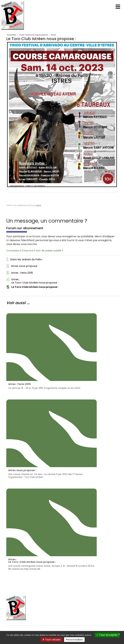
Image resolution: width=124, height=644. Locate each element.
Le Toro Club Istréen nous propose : (32, 288)
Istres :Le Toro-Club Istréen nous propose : (32, 281)
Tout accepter (107, 635)
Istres (53, 35)
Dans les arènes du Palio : (25, 260)
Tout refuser (52, 640)
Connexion (13, 251)
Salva (39, 205)
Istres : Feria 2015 (20, 274)
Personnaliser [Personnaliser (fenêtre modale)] (74, 640)
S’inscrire (28, 251)
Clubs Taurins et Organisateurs (34, 35)
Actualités (11, 35)
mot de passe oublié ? (49, 251)
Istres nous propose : (22, 267)
